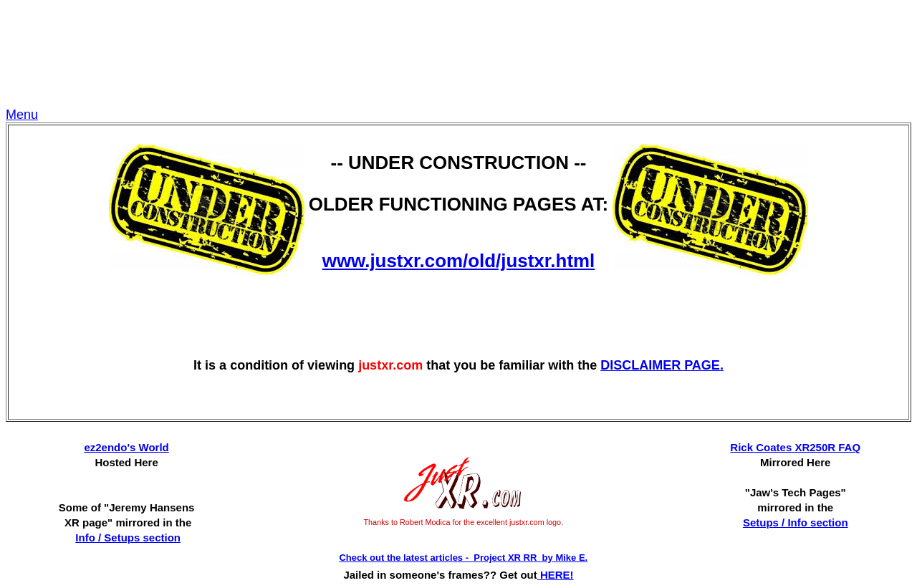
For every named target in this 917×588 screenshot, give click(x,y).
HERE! (556, 575)
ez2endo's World (126, 447)
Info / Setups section (128, 538)
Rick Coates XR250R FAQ (795, 447)
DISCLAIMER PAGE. (662, 365)
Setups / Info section (796, 522)
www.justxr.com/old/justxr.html (459, 261)
